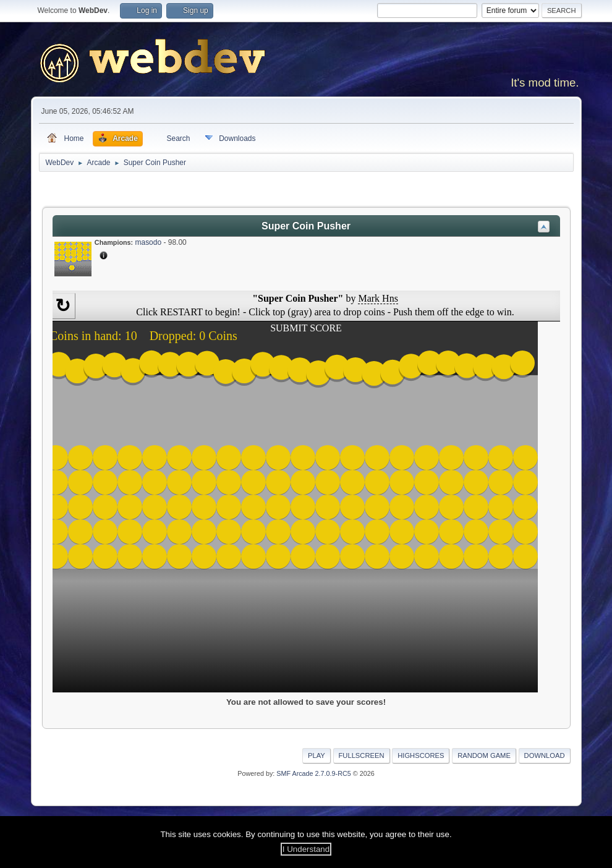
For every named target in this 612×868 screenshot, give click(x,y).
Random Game (484, 755)
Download (545, 755)
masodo (148, 242)
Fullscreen (362, 755)
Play (317, 755)
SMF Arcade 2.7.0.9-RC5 (313, 773)
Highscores (421, 755)
